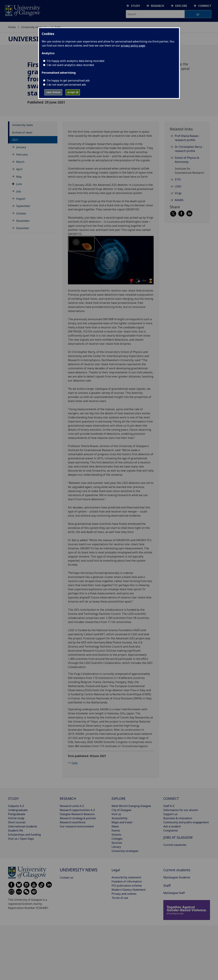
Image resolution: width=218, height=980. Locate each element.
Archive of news (22, 132)
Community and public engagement (186, 822)
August (21, 199)
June (19, 184)
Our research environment (77, 826)
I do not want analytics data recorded (70, 65)
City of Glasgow (121, 810)
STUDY (13, 799)
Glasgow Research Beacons (77, 814)
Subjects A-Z (16, 806)
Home (12, 27)
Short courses (17, 822)
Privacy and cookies (124, 894)
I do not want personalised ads (66, 85)
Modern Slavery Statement (129, 890)
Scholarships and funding (24, 835)
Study (135, 6)
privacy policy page (133, 46)
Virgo (178, 193)
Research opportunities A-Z (77, 810)
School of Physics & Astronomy (187, 160)
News (115, 826)
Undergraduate (18, 810)
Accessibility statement (126, 877)
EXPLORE (119, 799)
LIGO (178, 186)
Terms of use (120, 898)
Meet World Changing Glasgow (131, 806)
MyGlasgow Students (177, 877)
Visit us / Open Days (21, 839)
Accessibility (119, 818)
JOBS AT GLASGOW (178, 837)
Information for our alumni (181, 810)
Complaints (171, 830)
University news (32, 27)
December (23, 228)
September (23, 206)
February (22, 154)
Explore (181, 6)
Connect (205, 6)
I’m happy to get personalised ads (68, 80)
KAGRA (179, 200)
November (23, 221)
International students (23, 826)
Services (117, 843)
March (20, 162)
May (19, 177)
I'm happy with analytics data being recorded (75, 61)
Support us (170, 814)
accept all (73, 92)
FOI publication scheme (127, 886)
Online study (16, 818)
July (19, 191)
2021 (15, 140)
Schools (116, 835)
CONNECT (171, 799)
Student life (15, 830)
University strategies (125, 851)
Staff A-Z (169, 806)
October (21, 213)
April (19, 169)
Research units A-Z (72, 806)
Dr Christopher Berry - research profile (189, 149)
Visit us (116, 814)
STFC (178, 180)
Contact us (67, 878)
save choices (53, 92)
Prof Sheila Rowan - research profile (187, 138)
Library (116, 847)
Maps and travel (122, 822)
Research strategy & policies (78, 818)
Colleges (117, 839)
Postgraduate (17, 814)
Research (158, 6)
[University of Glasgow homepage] (22, 10)
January (21, 147)
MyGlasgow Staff (174, 893)
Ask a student (172, 826)
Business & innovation (178, 818)
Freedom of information (127, 881)
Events (116, 830)
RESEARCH (68, 799)
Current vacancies (175, 845)
